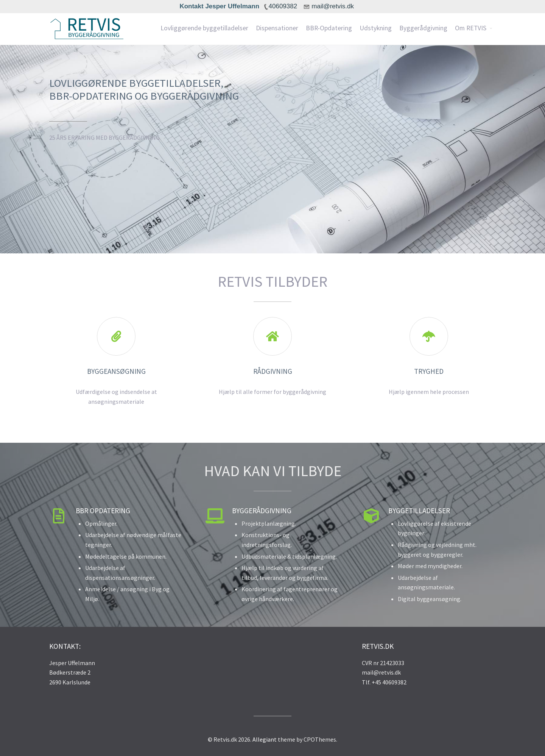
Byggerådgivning (423, 28)
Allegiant (265, 739)
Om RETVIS (471, 28)
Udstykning (376, 28)
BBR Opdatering (103, 511)
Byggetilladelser (419, 511)
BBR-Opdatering (329, 28)
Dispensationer (277, 28)
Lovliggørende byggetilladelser (204, 28)
